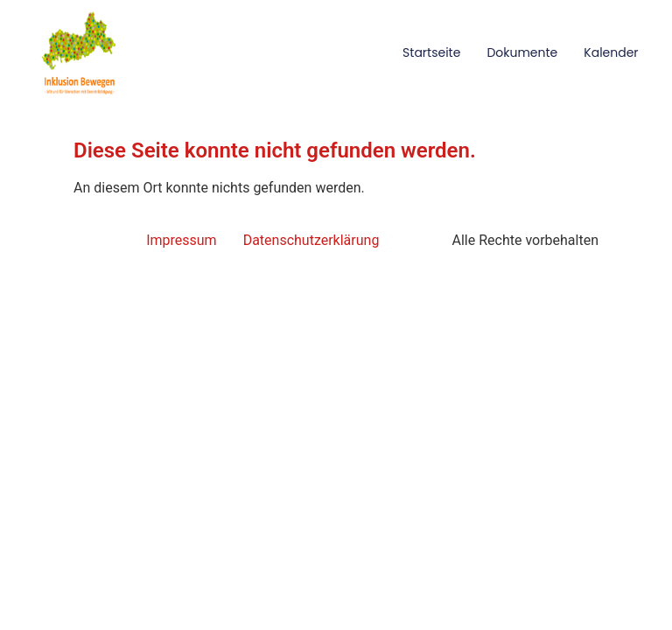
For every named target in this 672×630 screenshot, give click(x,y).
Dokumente (522, 52)
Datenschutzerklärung (311, 240)
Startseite (431, 52)
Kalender (611, 52)
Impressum (182, 240)
